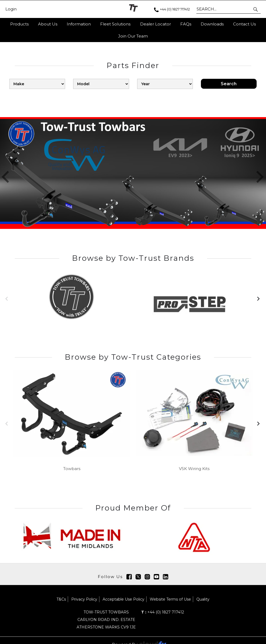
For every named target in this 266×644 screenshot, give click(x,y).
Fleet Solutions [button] (115, 24)
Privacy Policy (84, 599)
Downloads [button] (212, 24)
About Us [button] (48, 24)
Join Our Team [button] (133, 36)
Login (11, 9)
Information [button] (79, 24)
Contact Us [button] (244, 24)
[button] (256, 9)
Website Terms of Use (170, 599)
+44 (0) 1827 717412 (163, 612)
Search (229, 84)
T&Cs (61, 599)
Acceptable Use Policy (123, 599)
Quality (203, 599)
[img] (129, 577)
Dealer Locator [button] (156, 24)
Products (19, 24)
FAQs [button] (186, 24)
